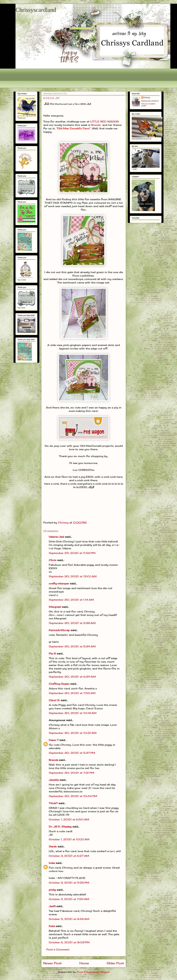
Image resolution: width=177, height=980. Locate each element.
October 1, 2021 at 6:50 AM (69, 819)
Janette (54, 780)
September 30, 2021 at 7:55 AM (72, 693)
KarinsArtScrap (59, 630)
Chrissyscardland (36, 10)
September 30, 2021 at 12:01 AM (73, 576)
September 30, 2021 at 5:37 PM (72, 753)
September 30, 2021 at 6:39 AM (72, 677)
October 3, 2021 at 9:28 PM (69, 883)
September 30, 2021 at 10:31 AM (73, 733)
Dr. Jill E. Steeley (60, 827)
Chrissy (147, 98)
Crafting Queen (59, 684)
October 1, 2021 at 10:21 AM (69, 839)
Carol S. (54, 700)
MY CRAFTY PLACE (72, 878)
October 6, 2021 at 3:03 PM (69, 942)
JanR (52, 906)
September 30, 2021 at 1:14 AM (71, 600)
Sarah (53, 846)
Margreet (55, 607)
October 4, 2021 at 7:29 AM (69, 899)
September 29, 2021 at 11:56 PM (72, 553)
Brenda (96, 125)
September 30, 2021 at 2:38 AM (72, 623)
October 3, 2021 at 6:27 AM (69, 856)
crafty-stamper (59, 583)
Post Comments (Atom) (93, 972)
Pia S (52, 654)
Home (84, 963)
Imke (52, 863)
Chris (53, 560)
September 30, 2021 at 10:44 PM (73, 796)
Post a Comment (58, 949)
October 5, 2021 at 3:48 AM (69, 919)
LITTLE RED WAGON (104, 121)
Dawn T (54, 740)
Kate (52, 926)
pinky (52, 890)
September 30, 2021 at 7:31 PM (71, 773)
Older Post (115, 963)
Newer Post (52, 963)
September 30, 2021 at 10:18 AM (73, 713)
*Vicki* (53, 803)
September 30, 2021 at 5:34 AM (72, 646)
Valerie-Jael (56, 537)
